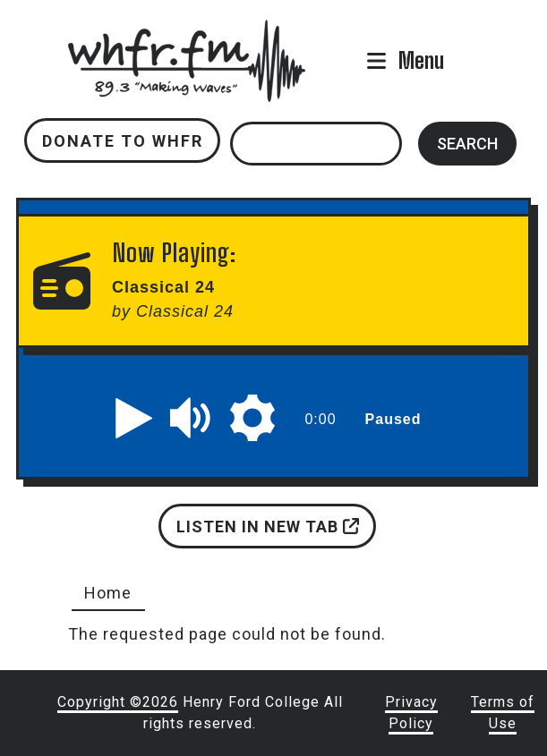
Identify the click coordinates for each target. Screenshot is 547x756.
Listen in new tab (268, 527)
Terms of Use (503, 713)
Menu (421, 60)
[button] (134, 418)
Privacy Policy (411, 713)
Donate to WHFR (123, 141)
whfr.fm (187, 32)
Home (108, 593)
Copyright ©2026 (118, 702)
